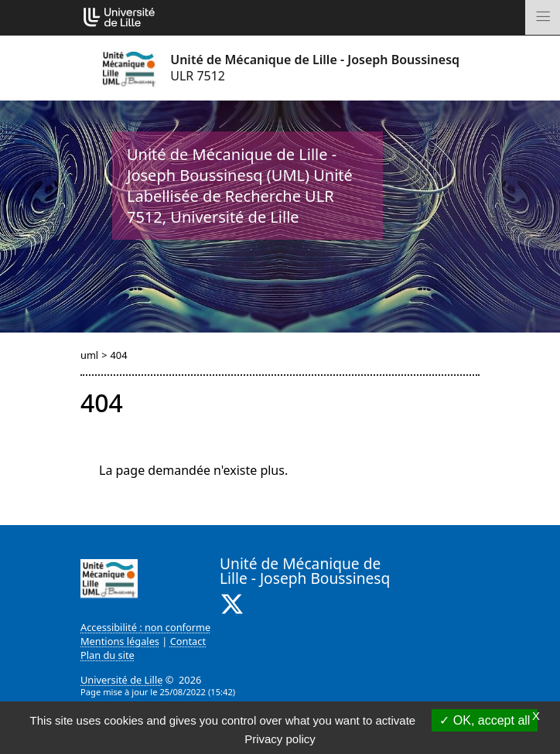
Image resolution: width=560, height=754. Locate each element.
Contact (188, 641)
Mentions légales (120, 641)
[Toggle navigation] (543, 17)
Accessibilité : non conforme (145, 627)
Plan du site (108, 655)
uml (89, 355)
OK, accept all (485, 720)
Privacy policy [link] (280, 739)
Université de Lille (121, 680)
